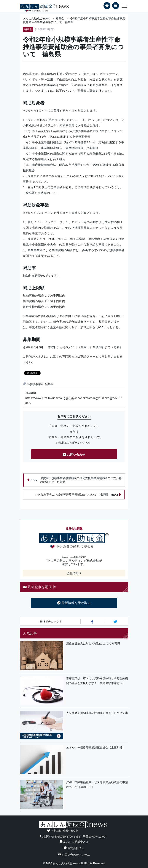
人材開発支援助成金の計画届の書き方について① (97, 713)
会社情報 (73, 573)
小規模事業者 (35, 384)
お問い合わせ (74, 455)
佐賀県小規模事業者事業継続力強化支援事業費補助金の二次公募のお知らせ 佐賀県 (74, 480)
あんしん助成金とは (74, 842)
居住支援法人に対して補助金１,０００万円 (93, 644)
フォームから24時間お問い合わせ (116, 6)
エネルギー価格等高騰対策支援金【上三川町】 (96, 748)
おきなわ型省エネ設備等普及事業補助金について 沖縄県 (78, 495)
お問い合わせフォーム (74, 855)
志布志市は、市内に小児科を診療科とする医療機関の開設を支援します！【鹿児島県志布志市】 (97, 681)
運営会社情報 (74, 848)
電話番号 (107, 6)
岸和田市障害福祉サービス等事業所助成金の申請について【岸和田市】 (97, 785)
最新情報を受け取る (74, 603)
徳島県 (49, 384)
